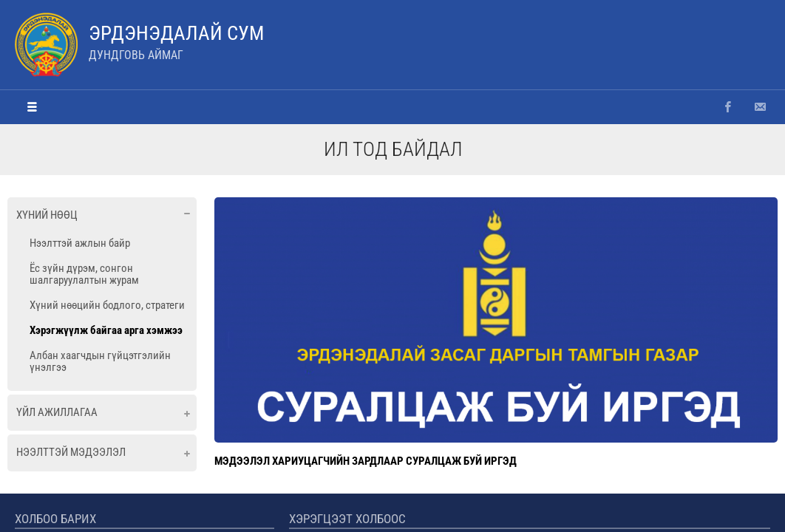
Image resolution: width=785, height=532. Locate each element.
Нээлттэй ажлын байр (80, 243)
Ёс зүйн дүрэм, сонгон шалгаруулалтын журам (84, 274)
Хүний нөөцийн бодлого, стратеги (107, 305)
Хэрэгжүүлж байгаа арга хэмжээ (106, 330)
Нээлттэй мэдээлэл (71, 452)
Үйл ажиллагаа (57, 412)
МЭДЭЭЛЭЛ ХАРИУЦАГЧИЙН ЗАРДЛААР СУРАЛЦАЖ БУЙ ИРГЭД (366, 461)
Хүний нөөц (47, 215)
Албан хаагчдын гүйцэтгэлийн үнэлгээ (100, 361)
